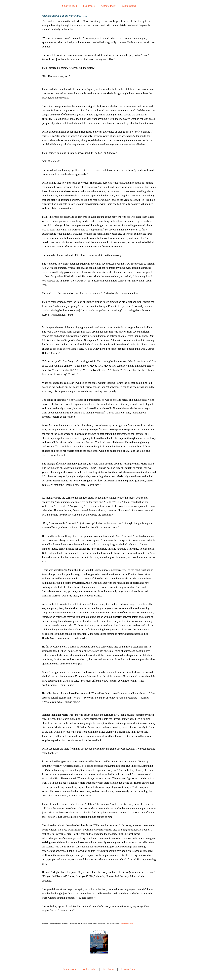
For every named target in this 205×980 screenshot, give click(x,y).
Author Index (89, 969)
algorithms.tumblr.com (126, 924)
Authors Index (108, 6)
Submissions (129, 6)
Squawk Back (69, 6)
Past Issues (89, 6)
